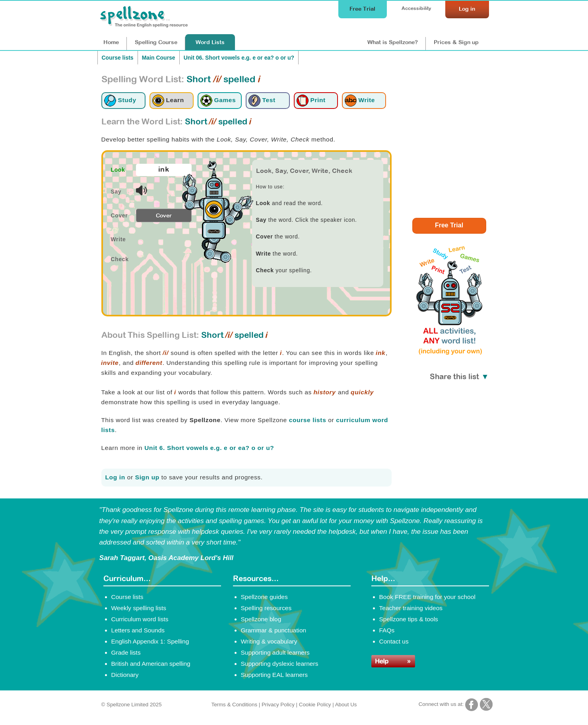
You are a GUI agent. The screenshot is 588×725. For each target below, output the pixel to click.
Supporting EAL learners (274, 675)
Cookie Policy (315, 705)
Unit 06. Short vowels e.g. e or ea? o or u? (239, 58)
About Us (346, 705)
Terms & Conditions (235, 705)
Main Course (159, 58)
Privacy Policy (278, 705)
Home (111, 42)
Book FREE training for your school (427, 597)
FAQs (387, 630)
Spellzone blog (261, 619)
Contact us (394, 641)
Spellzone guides (264, 597)
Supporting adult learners (275, 652)
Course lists (118, 58)
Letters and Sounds (138, 630)
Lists (210, 42)
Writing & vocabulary (269, 641)
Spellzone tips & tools (409, 619)
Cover (164, 215)
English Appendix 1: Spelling (150, 641)
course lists (308, 420)
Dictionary (125, 675)
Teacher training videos (411, 608)
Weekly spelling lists (139, 608)
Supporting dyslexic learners (280, 664)
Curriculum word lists (140, 619)
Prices (456, 42)
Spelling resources (266, 608)
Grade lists (126, 652)
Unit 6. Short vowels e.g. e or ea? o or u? (209, 448)
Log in (115, 477)
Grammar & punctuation (274, 630)
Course (156, 42)
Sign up (147, 477)
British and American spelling (151, 664)
